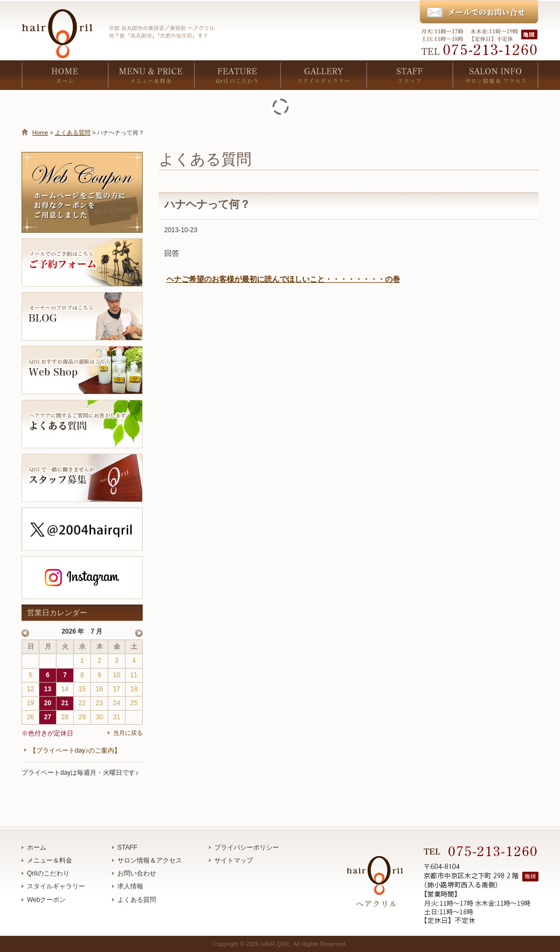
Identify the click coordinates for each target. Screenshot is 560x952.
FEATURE (237, 75)
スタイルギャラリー (56, 886)
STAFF (409, 75)
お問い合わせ (137, 873)
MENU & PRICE (151, 75)
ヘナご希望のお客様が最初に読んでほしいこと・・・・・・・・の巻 (283, 279)
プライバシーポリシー (247, 847)
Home (40, 133)
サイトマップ (234, 860)
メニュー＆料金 (50, 860)
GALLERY (323, 75)
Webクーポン (46, 900)
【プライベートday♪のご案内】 (75, 751)
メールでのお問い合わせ (479, 12)
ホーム (37, 847)
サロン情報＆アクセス (150, 860)
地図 (530, 34)
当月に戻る (128, 733)
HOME (65, 75)
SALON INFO (495, 75)
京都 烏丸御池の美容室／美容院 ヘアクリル (62, 27)
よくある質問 (73, 133)
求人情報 (130, 886)
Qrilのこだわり (48, 873)
